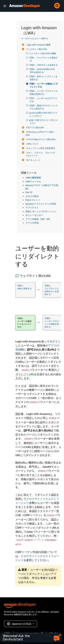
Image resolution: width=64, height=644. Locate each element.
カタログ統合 (32, 196)
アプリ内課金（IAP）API (38, 219)
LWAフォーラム (33, 181)
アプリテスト (32, 208)
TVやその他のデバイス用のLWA (40, 139)
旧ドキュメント (33, 160)
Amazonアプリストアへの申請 (41, 204)
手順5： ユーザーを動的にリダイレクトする (44, 85)
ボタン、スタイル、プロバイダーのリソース (40, 154)
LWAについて (32, 144)
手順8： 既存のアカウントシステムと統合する (44, 107)
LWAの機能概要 (33, 178)
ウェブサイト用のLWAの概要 (43, 53)
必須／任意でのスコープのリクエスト (44, 122)
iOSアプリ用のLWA (35, 128)
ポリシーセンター (34, 215)
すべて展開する (42, 38)
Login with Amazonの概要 (38, 45)
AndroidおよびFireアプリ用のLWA (40, 133)
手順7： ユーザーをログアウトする (44, 100)
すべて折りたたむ (28, 38)
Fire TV (29, 192)
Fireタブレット (33, 200)
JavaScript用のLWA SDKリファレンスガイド (44, 114)
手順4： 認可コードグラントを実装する (44, 78)
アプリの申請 (32, 223)
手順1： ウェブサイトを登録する (44, 59)
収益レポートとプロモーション (41, 211)
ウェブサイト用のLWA (36, 49)
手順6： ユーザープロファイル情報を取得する (44, 92)
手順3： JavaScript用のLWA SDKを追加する (42, 71)
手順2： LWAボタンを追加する (44, 65)
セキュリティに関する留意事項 (40, 148)
